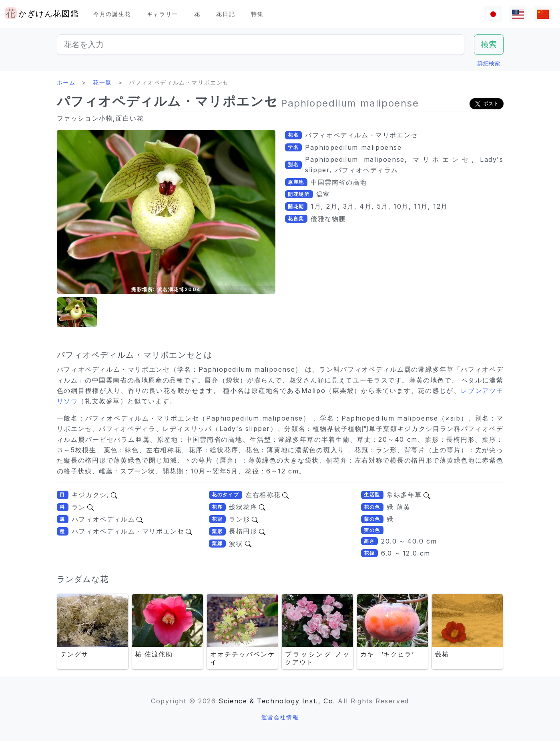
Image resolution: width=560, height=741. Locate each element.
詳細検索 (489, 63)
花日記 (226, 14)
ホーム (66, 82)
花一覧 (102, 82)
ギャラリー (163, 14)
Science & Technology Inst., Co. (277, 701)
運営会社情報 (280, 717)
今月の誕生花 (112, 14)
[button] (77, 312)
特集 (257, 14)
